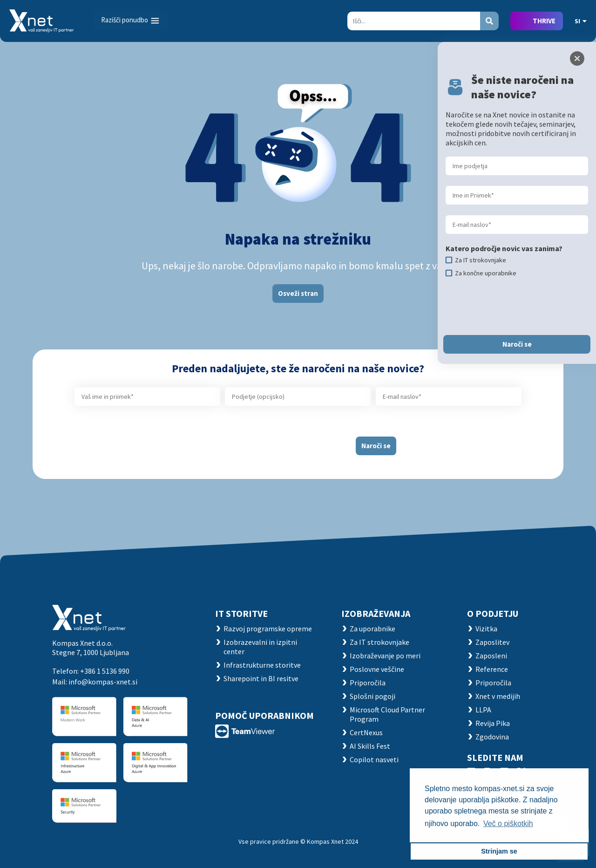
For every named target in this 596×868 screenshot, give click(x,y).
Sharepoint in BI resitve (261, 678)
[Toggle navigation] (131, 21)
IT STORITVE (241, 613)
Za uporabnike (372, 629)
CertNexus (366, 732)
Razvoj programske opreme (268, 629)
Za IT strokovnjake (379, 642)
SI (581, 21)
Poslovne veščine (377, 669)
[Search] (414, 21)
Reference (492, 669)
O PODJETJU (493, 613)
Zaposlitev (492, 642)
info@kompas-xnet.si (103, 682)
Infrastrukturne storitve (262, 665)
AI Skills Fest (370, 746)
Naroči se (376, 446)
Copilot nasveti (374, 759)
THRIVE (544, 21)
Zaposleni (491, 656)
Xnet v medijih (498, 696)
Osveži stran (298, 293)
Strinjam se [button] (499, 851)
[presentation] (273, 442)
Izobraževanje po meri (385, 656)
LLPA (483, 710)
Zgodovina (492, 737)
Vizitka (486, 629)
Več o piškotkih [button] (508, 824)
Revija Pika (493, 723)
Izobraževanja (376, 613)
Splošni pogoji (372, 696)
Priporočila (368, 683)
